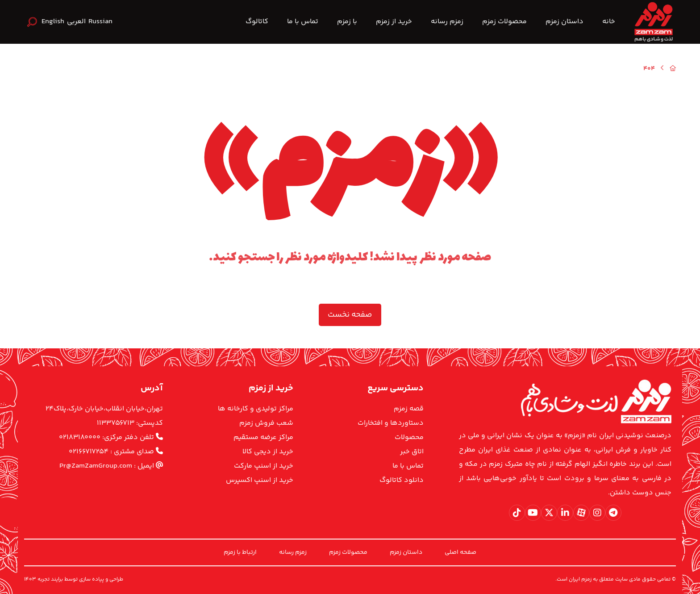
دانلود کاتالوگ (402, 480)
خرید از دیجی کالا (268, 452)
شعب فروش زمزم (266, 423)
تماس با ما (408, 466)
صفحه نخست (350, 315)
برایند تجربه (50, 579)
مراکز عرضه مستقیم (263, 437)
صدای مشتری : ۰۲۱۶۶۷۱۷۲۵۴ (116, 452)
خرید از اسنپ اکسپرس (260, 480)
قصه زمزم (409, 409)
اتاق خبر (412, 452)
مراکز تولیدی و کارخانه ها (256, 409)
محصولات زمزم (348, 552)
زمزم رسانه (293, 552)
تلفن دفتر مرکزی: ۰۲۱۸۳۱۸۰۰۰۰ (111, 437)
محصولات (409, 437)
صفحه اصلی (460, 552)
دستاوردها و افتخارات (391, 423)
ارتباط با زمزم (240, 552)
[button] (613, 513)
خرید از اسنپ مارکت (264, 466)
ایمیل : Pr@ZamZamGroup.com (111, 466)
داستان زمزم (406, 552)
